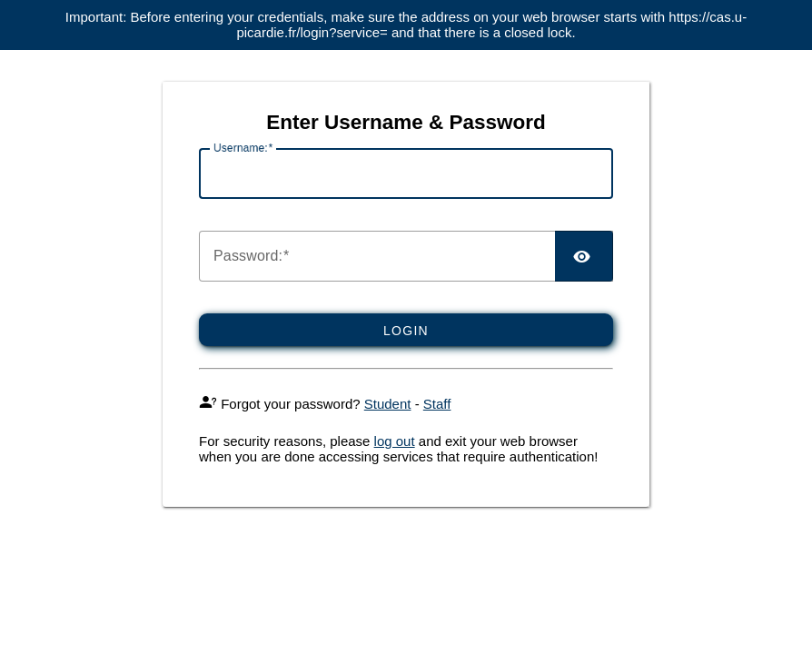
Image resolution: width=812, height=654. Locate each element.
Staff (437, 404)
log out (395, 441)
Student (388, 404)
